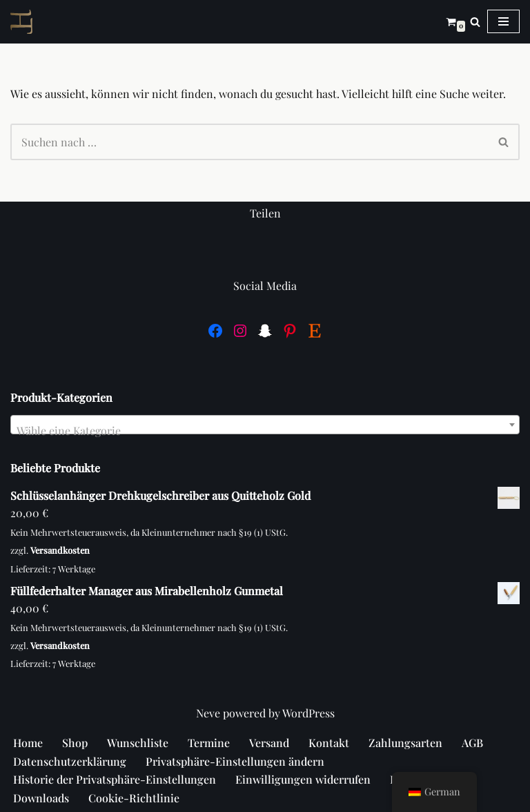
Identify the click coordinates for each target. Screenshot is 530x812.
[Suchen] (475, 22)
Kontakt (329, 743)
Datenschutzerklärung (70, 761)
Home (28, 743)
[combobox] (265, 425)
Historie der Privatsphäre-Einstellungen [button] (115, 779)
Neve (208, 713)
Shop (75, 743)
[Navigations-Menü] (503, 21)
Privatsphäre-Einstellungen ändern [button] (235, 761)
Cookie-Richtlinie (134, 798)
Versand (269, 743)
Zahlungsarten (405, 743)
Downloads (41, 798)
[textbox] (265, 431)
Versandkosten (60, 550)
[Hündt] (25, 22)
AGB (472, 743)
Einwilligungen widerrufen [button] (303, 779)
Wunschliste (138, 743)
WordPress (308, 713)
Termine (209, 743)
